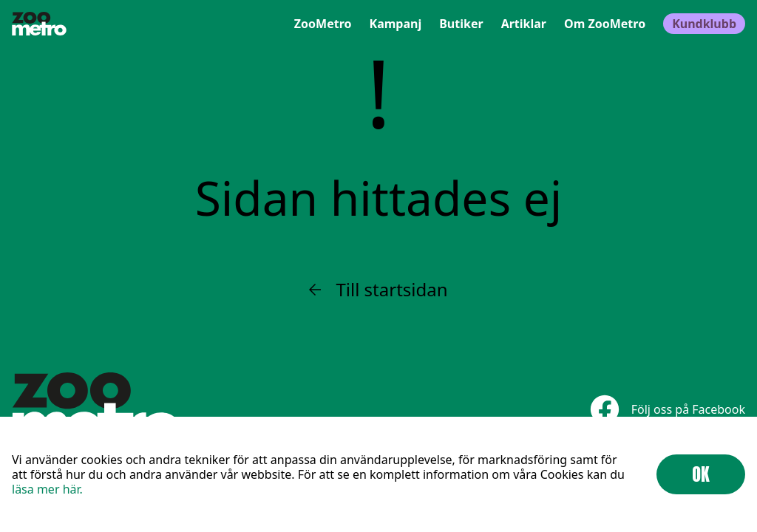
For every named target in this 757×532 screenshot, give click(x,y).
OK (701, 474)
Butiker (461, 24)
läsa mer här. (47, 489)
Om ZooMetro (605, 24)
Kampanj (396, 24)
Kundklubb (704, 24)
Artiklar (524, 24)
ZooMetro (323, 24)
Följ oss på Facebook (668, 409)
